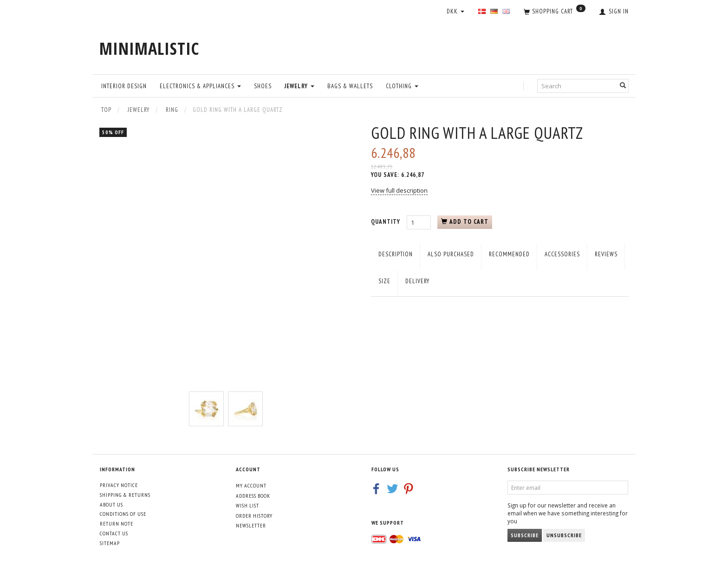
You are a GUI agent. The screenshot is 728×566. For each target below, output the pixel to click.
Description (396, 254)
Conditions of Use (123, 514)
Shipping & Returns (125, 495)
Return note (117, 524)
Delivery (417, 281)
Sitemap (110, 543)
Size (384, 281)
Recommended (509, 254)
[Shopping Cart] (555, 12)
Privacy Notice (119, 485)
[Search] (623, 86)
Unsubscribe (564, 535)
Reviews (606, 254)
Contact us (114, 533)
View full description (399, 190)
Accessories (562, 254)
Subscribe (525, 535)
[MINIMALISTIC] (149, 49)
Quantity (387, 222)
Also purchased (451, 254)
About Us (111, 504)
